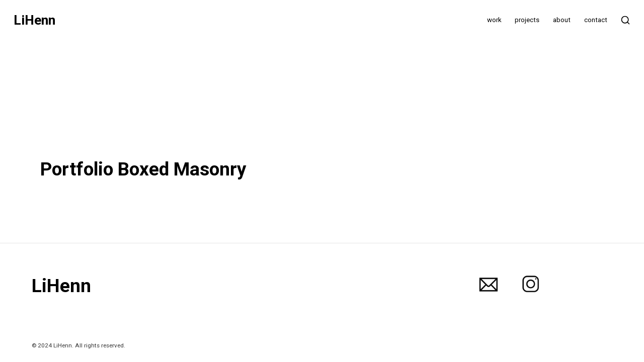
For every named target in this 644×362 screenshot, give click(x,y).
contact (596, 20)
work (494, 20)
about (562, 20)
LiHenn (34, 20)
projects (527, 20)
